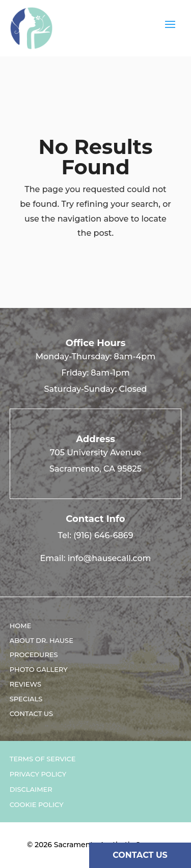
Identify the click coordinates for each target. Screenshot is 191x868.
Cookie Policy (37, 805)
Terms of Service (43, 759)
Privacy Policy (38, 774)
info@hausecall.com (110, 558)
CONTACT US (140, 855)
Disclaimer (31, 789)
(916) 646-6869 (103, 535)
